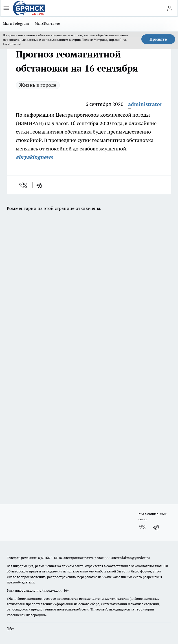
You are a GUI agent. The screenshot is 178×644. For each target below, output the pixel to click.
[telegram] (41, 185)
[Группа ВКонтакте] (142, 527)
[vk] (24, 185)
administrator (145, 104)
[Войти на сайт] (170, 8)
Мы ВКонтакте (48, 23)
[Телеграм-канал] (156, 527)
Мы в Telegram (16, 23)
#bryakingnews (34, 157)
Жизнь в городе (38, 85)
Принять (158, 39)
